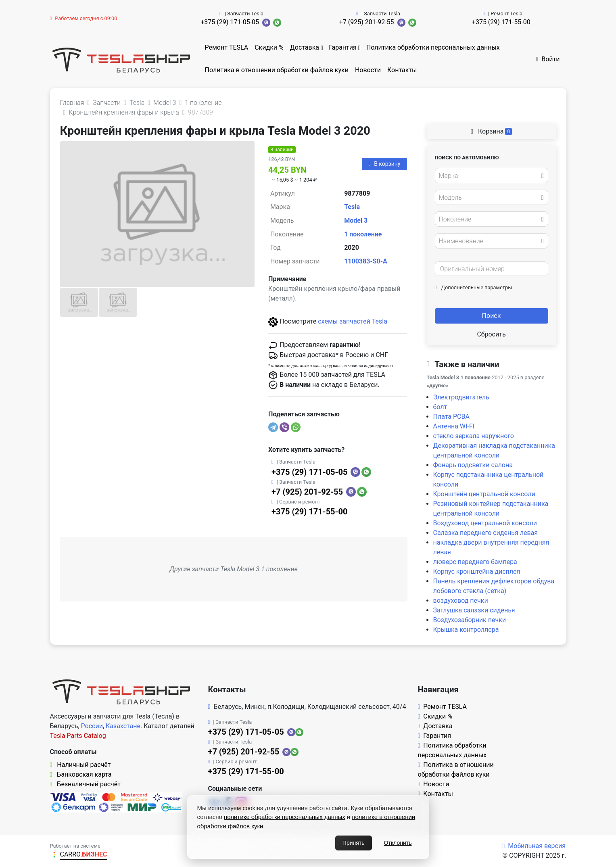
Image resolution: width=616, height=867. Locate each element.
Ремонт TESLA (227, 47)
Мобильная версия (534, 846)
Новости (368, 70)
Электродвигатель (461, 397)
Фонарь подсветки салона (473, 465)
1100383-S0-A (366, 261)
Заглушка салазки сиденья (474, 610)
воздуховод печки (461, 601)
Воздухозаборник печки (470, 620)
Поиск (492, 316)
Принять (354, 843)
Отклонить (398, 843)
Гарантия (343, 47)
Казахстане (123, 726)
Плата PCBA (451, 417)
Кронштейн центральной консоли (484, 494)
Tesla (352, 207)
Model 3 (356, 220)
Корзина (491, 131)
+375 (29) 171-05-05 (230, 22)
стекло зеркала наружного (474, 436)
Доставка (305, 47)
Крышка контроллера (466, 630)
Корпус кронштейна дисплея (477, 571)
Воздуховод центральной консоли (485, 523)
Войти (548, 59)
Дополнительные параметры (474, 287)
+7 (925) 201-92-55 (367, 22)
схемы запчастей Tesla (353, 321)
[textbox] (489, 176)
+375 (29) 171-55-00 (501, 22)
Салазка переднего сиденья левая (486, 533)
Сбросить (491, 334)
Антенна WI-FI (454, 426)
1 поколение (363, 234)
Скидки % (269, 47)
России (92, 726)
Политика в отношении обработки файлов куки (277, 70)
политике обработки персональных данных (285, 817)
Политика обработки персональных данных (433, 47)
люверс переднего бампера (475, 562)
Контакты (402, 70)
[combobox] (492, 175)
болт (440, 407)
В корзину (384, 164)
